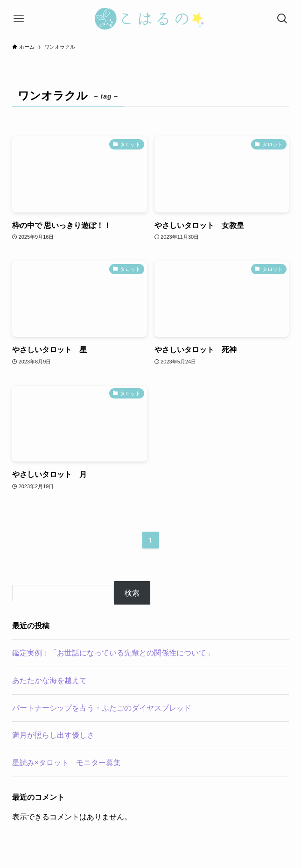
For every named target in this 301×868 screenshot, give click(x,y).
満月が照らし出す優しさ (53, 735)
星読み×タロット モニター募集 (66, 763)
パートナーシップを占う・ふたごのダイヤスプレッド (102, 708)
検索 (132, 593)
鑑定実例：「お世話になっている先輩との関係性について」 (113, 653)
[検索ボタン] (282, 19)
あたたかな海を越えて (49, 680)
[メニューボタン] (19, 19)
